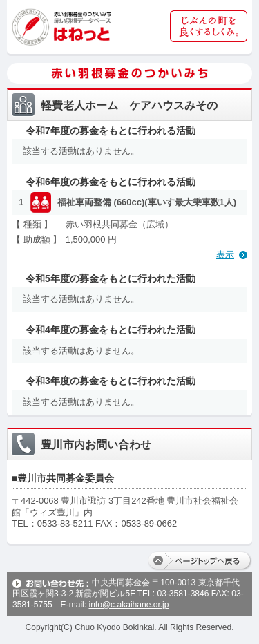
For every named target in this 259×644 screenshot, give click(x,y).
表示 (225, 255)
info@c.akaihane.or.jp (128, 605)
